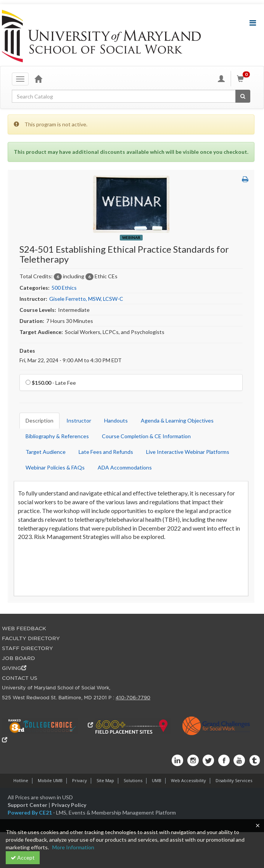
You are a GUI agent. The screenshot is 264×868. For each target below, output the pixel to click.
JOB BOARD (19, 658)
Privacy (80, 780)
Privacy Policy (69, 805)
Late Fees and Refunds (106, 452)
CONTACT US (20, 678)
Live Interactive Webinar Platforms (188, 452)
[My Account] (221, 79)
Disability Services (234, 780)
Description (39, 420)
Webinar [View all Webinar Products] (131, 237)
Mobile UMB (50, 780)
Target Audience (46, 452)
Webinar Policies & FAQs (55, 467)
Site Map (105, 780)
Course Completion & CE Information (146, 436)
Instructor (79, 420)
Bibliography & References (57, 436)
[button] (245, 179)
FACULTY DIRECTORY (31, 638)
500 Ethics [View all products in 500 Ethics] (64, 288)
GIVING (14, 668)
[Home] (38, 79)
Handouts (116, 420)
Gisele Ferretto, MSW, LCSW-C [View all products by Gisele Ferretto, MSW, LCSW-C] (86, 299)
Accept (23, 858)
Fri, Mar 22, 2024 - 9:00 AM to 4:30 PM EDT (71, 360)
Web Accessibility (188, 780)
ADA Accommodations (125, 467)
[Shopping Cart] (245, 79)
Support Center (27, 805)
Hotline (21, 780)
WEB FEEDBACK (24, 628)
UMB (157, 780)
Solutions (133, 780)
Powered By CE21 (30, 812)
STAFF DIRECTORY (27, 648)
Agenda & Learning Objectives (177, 420)
